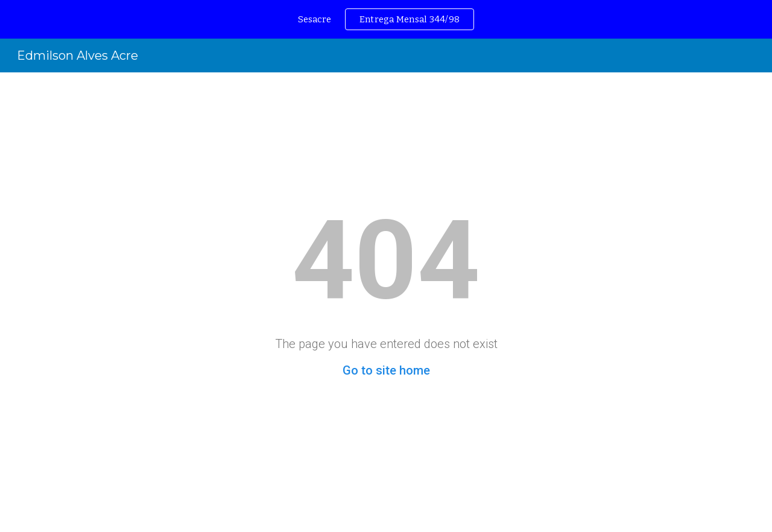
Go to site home (386, 370)
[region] (386, 19)
